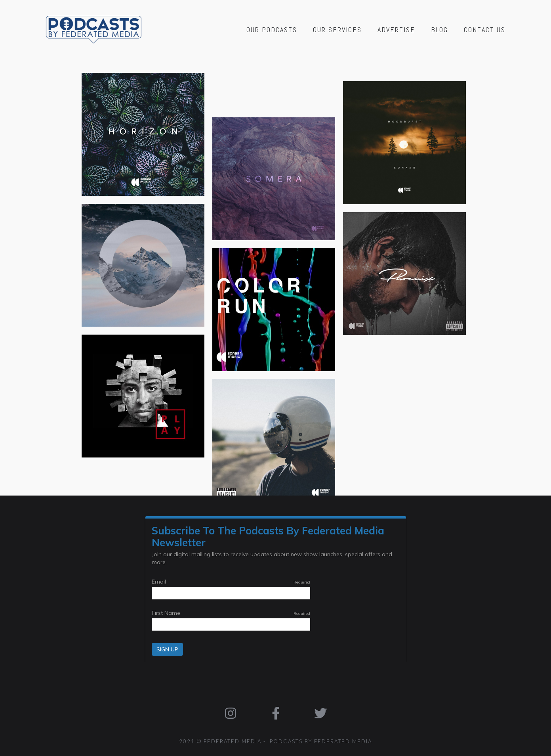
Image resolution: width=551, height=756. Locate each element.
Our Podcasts (272, 30)
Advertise (396, 30)
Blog (439, 30)
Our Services (337, 30)
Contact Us (485, 30)
